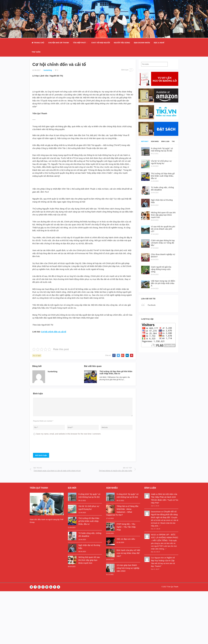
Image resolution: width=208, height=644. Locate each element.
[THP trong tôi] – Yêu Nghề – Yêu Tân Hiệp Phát (126, 527)
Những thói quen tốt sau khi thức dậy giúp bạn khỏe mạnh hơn (89, 560)
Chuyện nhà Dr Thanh (59, 43)
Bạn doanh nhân (142, 43)
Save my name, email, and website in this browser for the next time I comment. (69, 434)
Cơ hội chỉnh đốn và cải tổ (54, 332)
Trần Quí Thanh (173, 587)
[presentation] (53, 445)
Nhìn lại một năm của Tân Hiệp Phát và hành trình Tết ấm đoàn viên (164, 497)
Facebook (152, 305)
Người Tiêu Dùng (122, 43)
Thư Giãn (36, 52)
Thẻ (173, 141)
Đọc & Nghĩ (159, 43)
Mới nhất (145, 141)
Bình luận (165, 141)
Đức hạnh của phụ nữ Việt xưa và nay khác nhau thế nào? (128, 553)
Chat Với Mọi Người (101, 43)
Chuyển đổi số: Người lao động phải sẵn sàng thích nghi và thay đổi (164, 514)
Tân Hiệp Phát (79, 43)
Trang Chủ (38, 43)
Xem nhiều (155, 141)
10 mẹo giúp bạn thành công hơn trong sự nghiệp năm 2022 (128, 568)
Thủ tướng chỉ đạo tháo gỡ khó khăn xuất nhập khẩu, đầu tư (116, 373)
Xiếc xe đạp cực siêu (126, 539)
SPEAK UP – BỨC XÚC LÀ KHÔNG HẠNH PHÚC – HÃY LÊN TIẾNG (165, 537)
